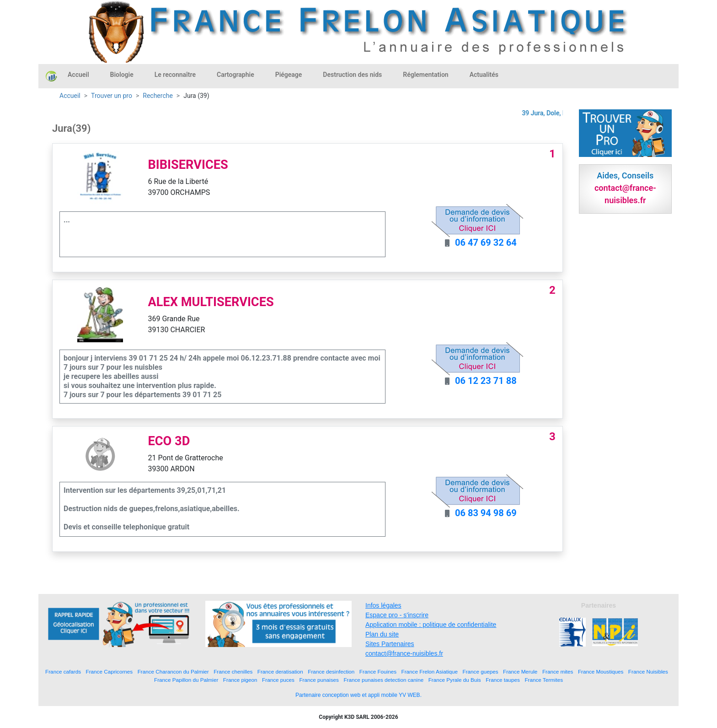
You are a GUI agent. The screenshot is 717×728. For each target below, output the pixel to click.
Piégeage (289, 75)
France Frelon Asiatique (430, 671)
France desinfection (331, 671)
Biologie (122, 75)
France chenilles (233, 671)
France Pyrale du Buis (455, 680)
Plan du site (382, 634)
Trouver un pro (112, 96)
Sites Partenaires (390, 644)
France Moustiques (601, 671)
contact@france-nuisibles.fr (404, 653)
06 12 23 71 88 (486, 381)
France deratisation (280, 671)
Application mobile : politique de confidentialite (431, 625)
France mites (558, 671)
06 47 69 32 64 (486, 243)
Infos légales (383, 605)
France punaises (319, 680)
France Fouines (378, 671)
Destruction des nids (352, 75)
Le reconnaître (175, 75)
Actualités (484, 75)
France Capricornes (110, 671)
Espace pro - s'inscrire (397, 615)
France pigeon (240, 680)
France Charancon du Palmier (173, 671)
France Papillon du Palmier (186, 680)
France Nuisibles (648, 671)
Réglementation (425, 75)
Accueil (78, 75)
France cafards (63, 671)
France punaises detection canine (383, 680)
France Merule (520, 671)
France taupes (503, 680)
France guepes (481, 671)
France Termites (544, 680)
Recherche (158, 96)
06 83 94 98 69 (486, 513)
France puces (278, 680)
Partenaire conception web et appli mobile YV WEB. (358, 695)
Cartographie (235, 75)
